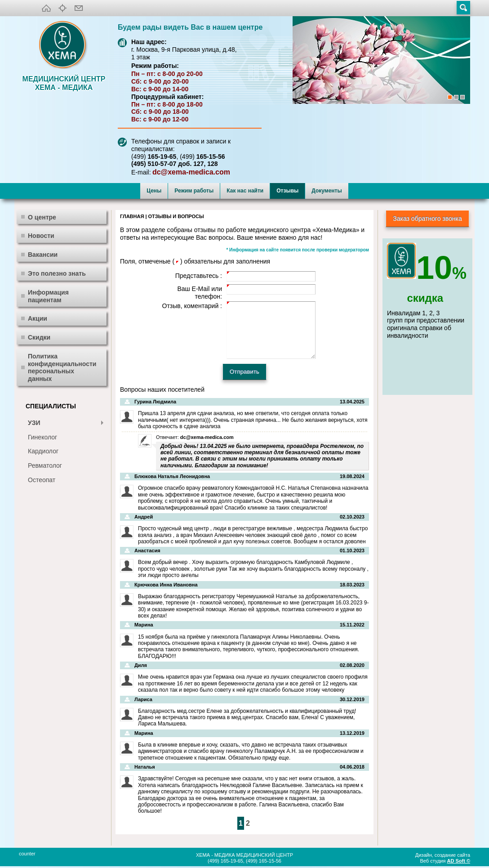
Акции (38, 318)
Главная (132, 216)
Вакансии (43, 255)
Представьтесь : (199, 276)
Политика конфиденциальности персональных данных (62, 367)
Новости (41, 236)
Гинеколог (42, 437)
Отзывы (287, 191)
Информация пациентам (48, 296)
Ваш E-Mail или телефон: (200, 293)
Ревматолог (45, 465)
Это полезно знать (57, 273)
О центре (42, 217)
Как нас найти (245, 191)
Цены (154, 191)
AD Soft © (459, 861)
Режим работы (194, 191)
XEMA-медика (64, 45)
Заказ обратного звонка (427, 219)
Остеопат (42, 480)
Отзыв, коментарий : (192, 306)
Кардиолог (43, 451)
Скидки (39, 337)
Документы (327, 191)
